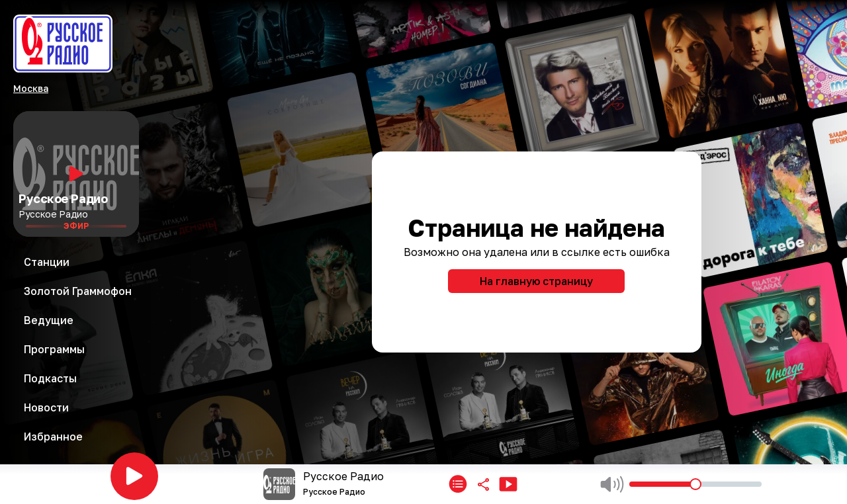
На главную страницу (536, 281)
